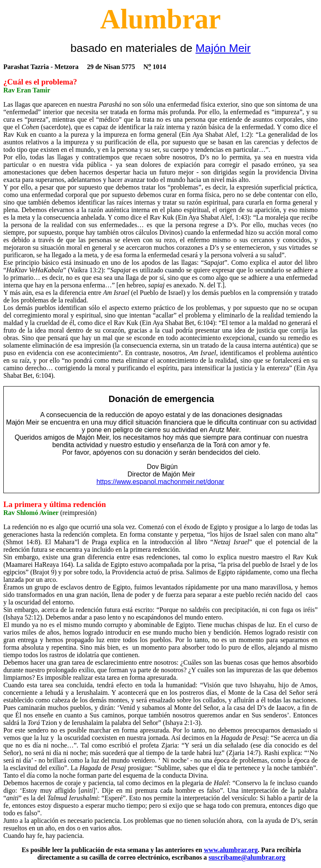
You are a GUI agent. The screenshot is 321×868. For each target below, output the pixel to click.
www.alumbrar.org (231, 850)
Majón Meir (223, 48)
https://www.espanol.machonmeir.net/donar (160, 482)
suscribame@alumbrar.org (247, 857)
